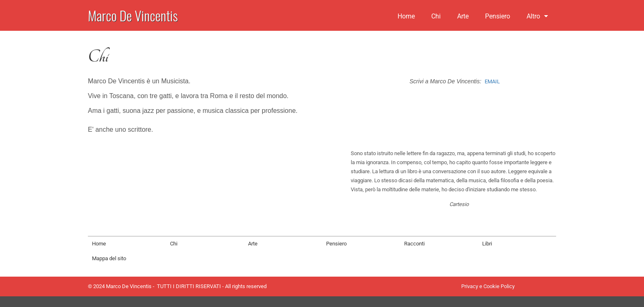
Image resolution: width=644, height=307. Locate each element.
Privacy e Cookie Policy (488, 286)
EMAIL (492, 81)
